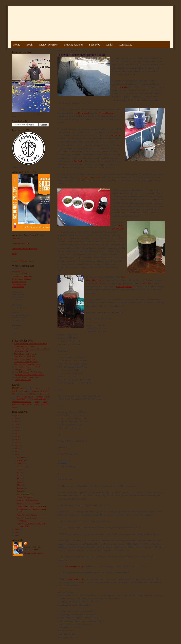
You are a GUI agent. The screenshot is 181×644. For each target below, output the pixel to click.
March (20, 485)
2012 (17, 448)
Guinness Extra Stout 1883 (22, 276)
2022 (17, 421)
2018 (17, 430)
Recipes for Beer (48, 45)
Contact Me (125, 45)
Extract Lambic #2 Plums (21, 279)
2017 (17, 433)
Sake (36, 404)
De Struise (123, 87)
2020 (17, 424)
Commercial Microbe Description (25, 249)
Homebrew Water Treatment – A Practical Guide (32, 349)
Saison (22, 394)
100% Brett (29, 396)
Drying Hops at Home (23, 380)
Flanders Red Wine (19, 282)
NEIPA (32, 394)
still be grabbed (82, 113)
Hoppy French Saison (22, 351)
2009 (17, 529)
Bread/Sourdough (39, 399)
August (20, 470)
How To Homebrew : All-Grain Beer (28, 372)
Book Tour (16, 238)
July (19, 473)
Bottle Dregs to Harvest (21, 243)
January (20, 491)
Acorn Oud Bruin (18, 271)
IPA (13, 394)
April (19, 482)
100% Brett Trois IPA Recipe (25, 356)
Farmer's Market (26, 404)
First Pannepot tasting (74, 566)
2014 (17, 442)
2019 (17, 427)
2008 (17, 532)
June (19, 476)
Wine (48, 396)
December (21, 458)
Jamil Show (115, 135)
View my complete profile (34, 553)
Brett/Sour (18, 388)
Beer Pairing (44, 404)
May (19, 479)
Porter (40, 396)
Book (29, 45)
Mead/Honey (21, 399)
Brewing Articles (73, 45)
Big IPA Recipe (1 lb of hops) (25, 354)
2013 (17, 445)
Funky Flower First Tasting (27, 515)
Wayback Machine (106, 113)
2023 (17, 418)
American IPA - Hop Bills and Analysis (29, 375)
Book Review (45, 394)
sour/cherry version (77, 579)
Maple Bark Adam (19, 284)
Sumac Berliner (18, 287)
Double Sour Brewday (25, 497)
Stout (25, 391)
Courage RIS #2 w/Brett (21, 274)
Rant (37, 402)
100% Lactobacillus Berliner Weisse (27, 364)
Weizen (15, 404)
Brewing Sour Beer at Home (24, 346)
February (21, 488)
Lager (18, 396)
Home (17, 45)
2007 (17, 535)
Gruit (45, 402)
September (21, 467)
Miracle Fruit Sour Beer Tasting (28, 503)
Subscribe (95, 45)
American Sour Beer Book (21, 402)
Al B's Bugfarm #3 (124, 287)
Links (109, 45)
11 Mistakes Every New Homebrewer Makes (30, 344)
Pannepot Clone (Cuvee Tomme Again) (31, 506)
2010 (17, 455)
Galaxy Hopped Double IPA (24, 359)
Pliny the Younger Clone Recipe (27, 377)
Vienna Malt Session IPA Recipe (26, 362)
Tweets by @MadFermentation (24, 261)
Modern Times (39, 391)
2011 (17, 452)
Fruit (36, 388)
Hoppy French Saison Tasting (28, 500)
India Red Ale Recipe (23, 369)
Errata (14, 254)
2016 (17, 436)
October (20, 464)
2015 (17, 439)
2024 (17, 415)
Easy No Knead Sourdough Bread (27, 367)
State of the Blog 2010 (25, 494)
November (21, 461)
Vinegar (14, 407)
